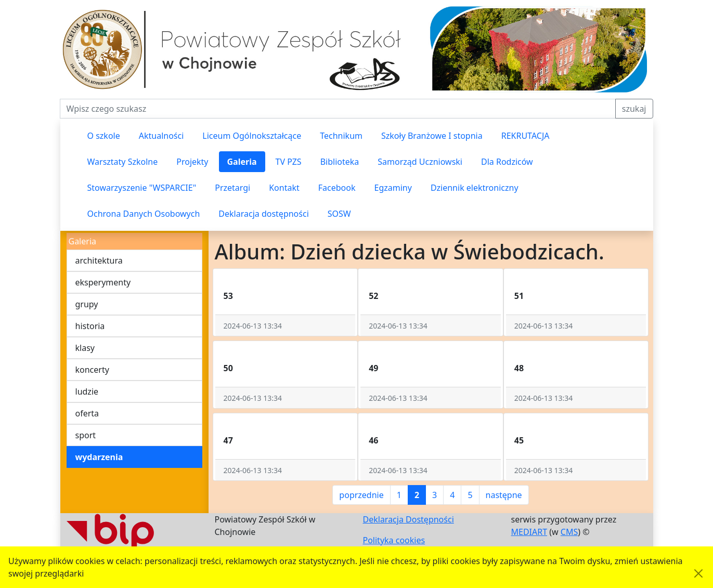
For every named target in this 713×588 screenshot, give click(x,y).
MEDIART (529, 532)
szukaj (634, 109)
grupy (87, 304)
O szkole (104, 136)
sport (86, 435)
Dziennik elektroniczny (475, 188)
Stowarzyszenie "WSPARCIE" (142, 188)
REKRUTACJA (526, 136)
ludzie (87, 391)
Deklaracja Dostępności (409, 519)
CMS (569, 532)
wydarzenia (99, 457)
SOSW (339, 214)
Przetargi (232, 188)
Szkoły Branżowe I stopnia (432, 136)
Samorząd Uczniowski (420, 162)
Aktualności (161, 136)
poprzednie (361, 495)
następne (504, 495)
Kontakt (284, 188)
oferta (87, 413)
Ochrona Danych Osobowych (144, 214)
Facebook (337, 188)
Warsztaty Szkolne (123, 162)
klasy (85, 348)
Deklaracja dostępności (263, 214)
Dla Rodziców (507, 162)
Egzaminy (393, 188)
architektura (99, 260)
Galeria (242, 162)
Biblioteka (340, 162)
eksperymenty (103, 282)
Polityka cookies (394, 540)
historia (90, 326)
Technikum (341, 136)
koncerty (92, 370)
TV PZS (289, 162)
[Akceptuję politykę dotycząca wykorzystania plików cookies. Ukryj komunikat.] (698, 573)
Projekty (192, 162)
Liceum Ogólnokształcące (252, 136)
